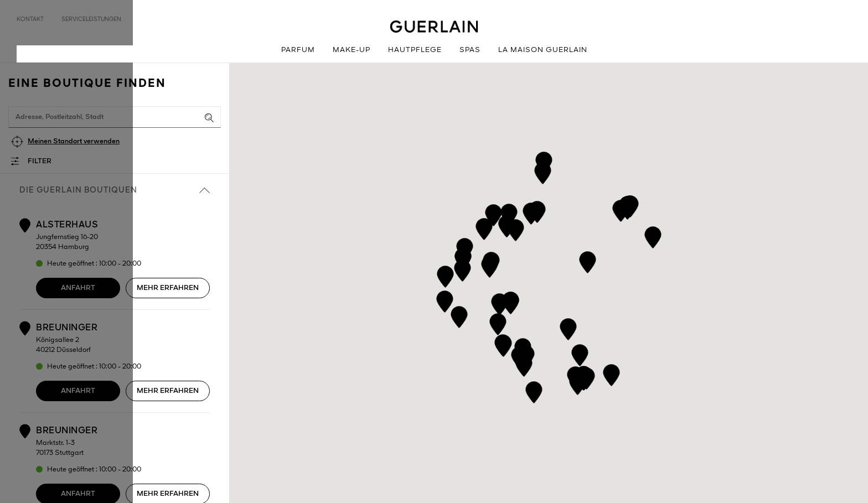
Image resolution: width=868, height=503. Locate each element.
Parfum (298, 50)
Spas (470, 50)
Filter (40, 161)
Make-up (352, 50)
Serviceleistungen (91, 19)
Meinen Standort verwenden (74, 141)
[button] (544, 161)
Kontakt (30, 19)
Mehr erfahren (168, 288)
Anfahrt (78, 288)
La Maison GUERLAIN (543, 50)
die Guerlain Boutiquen (115, 190)
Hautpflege (415, 50)
